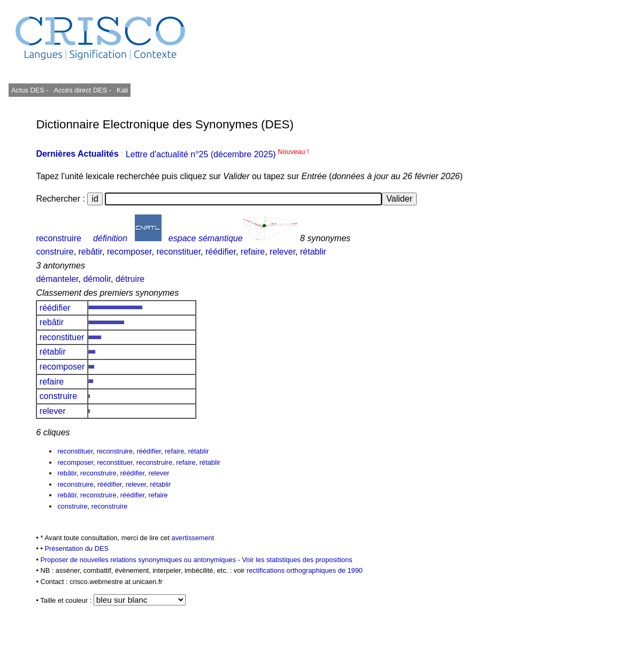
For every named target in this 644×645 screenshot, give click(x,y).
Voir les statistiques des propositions (297, 560)
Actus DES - (30, 90)
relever (282, 252)
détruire (130, 279)
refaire (253, 252)
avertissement (193, 538)
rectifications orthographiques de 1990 (305, 570)
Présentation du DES (76, 548)
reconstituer (178, 252)
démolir (97, 279)
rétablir (313, 252)
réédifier (221, 252)
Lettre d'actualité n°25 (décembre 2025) (217, 154)
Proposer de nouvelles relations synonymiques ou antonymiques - (141, 560)
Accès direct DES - (83, 90)
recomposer (129, 252)
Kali (122, 90)
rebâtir (90, 252)
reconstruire (58, 238)
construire (55, 252)
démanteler (57, 279)
